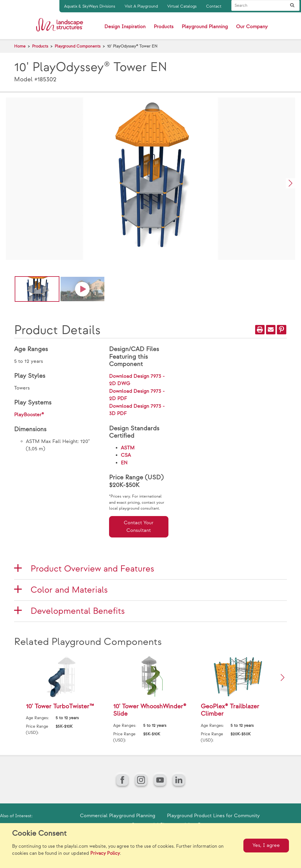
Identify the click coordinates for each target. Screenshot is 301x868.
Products (40, 46)
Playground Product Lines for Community (213, 816)
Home (20, 46)
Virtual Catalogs (182, 6)
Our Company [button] (252, 27)
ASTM (128, 448)
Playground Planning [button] (205, 27)
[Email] (271, 330)
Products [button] (164, 27)
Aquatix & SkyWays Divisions (90, 6)
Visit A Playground (141, 6)
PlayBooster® (29, 415)
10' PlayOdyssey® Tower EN (132, 46)
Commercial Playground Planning (118, 816)
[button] (290, 183)
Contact (214, 6)
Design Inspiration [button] (125, 27)
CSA (126, 455)
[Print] (260, 330)
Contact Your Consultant (139, 527)
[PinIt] (282, 330)
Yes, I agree (266, 845)
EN (124, 463)
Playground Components (78, 46)
